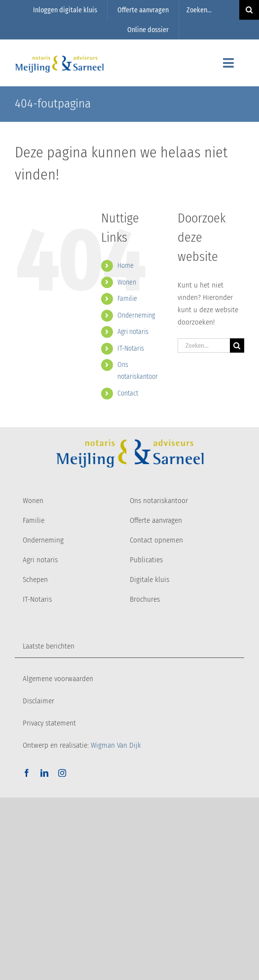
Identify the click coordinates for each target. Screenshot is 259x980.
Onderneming (136, 315)
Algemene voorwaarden (58, 679)
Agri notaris (133, 332)
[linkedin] (44, 773)
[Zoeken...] (209, 10)
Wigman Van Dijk (116, 745)
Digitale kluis (149, 580)
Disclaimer (38, 701)
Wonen (127, 282)
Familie (127, 299)
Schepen (35, 580)
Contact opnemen (156, 540)
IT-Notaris (131, 348)
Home (126, 266)
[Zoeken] (237, 345)
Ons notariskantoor (159, 501)
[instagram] (62, 773)
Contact (128, 393)
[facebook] (27, 773)
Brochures (145, 599)
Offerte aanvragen (156, 520)
